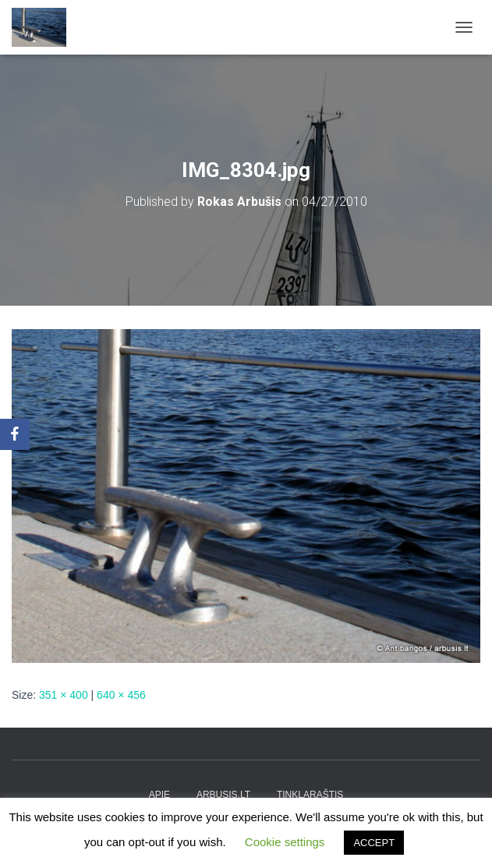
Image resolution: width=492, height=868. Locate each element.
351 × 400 (64, 695)
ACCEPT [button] (374, 843)
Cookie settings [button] (285, 842)
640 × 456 (121, 695)
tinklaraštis (310, 795)
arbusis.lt (223, 795)
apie (159, 795)
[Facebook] (15, 434)
